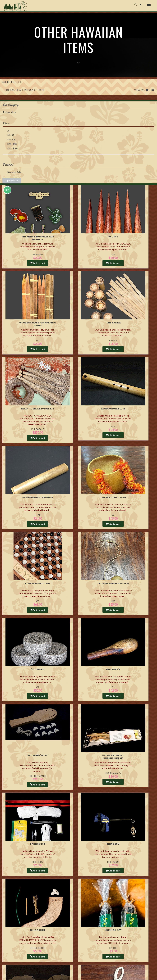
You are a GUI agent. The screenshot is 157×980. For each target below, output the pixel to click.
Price (77, 128)
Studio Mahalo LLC (21, 965)
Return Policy (60, 930)
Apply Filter (12, 185)
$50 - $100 (10, 154)
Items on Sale (12, 177)
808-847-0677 (12, 943)
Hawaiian (10, 117)
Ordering (59, 926)
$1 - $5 (8, 140)
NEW (18, 95)
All (6, 136)
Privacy (58, 933)
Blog (83, 926)
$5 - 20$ (9, 145)
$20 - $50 (10, 149)
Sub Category (77, 110)
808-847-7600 (14, 940)
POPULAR (30, 95)
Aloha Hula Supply (36, 926)
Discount (77, 169)
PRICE (41, 95)
